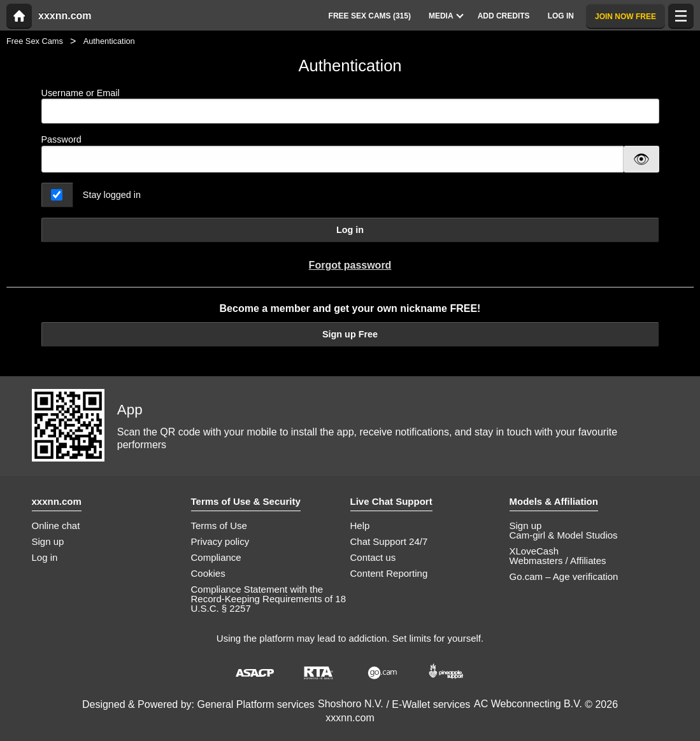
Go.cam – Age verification (564, 576)
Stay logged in (112, 195)
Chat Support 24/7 (389, 541)
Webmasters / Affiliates (558, 561)
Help (360, 526)
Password (61, 139)
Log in (350, 230)
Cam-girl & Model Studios (564, 535)
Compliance (216, 557)
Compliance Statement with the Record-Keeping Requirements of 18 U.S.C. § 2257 (268, 599)
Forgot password (350, 265)
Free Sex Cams (35, 41)
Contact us (373, 557)
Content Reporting (389, 573)
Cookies (208, 573)
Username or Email (350, 106)
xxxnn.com (65, 16)
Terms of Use (219, 526)
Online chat (56, 526)
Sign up (48, 541)
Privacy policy (220, 541)
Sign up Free (350, 334)
